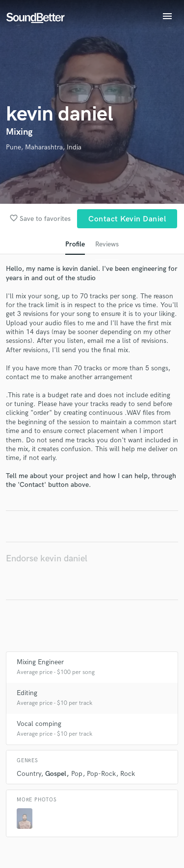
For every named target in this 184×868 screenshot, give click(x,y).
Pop (77, 774)
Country (29, 774)
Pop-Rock (101, 774)
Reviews (107, 244)
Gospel (56, 774)
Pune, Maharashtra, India (44, 147)
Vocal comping (39, 724)
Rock (128, 774)
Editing (27, 693)
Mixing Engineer (40, 662)
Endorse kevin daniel (47, 559)
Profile (75, 244)
